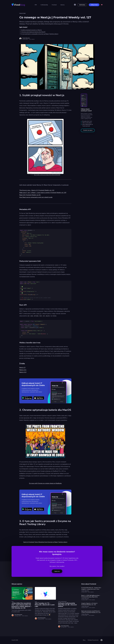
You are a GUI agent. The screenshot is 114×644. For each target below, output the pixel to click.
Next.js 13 (22, 367)
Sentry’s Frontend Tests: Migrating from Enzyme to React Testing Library (45, 542)
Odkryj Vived (94, 5)
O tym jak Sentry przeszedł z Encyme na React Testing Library (40, 34)
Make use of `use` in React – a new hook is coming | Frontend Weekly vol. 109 (43, 193)
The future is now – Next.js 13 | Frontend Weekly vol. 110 (37, 190)
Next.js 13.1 (23, 370)
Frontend (54, 5)
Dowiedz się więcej (88, 130)
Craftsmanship (44, 5)
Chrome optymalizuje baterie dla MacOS (33, 32)
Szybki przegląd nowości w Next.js (31, 30)
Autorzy (62, 5)
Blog (84, 640)
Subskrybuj (82, 5)
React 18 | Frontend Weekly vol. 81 (30, 195)
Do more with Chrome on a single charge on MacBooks (45, 483)
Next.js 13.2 (23, 372)
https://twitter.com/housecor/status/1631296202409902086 (47, 175)
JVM (36, 5)
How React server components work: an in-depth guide (36, 197)
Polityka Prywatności (93, 640)
